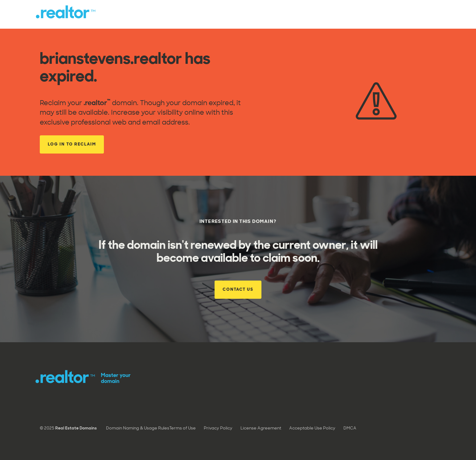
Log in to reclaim (72, 144)
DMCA (350, 428)
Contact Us (238, 290)
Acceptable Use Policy (312, 428)
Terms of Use (183, 428)
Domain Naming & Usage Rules (138, 428)
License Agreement (261, 428)
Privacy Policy (218, 428)
